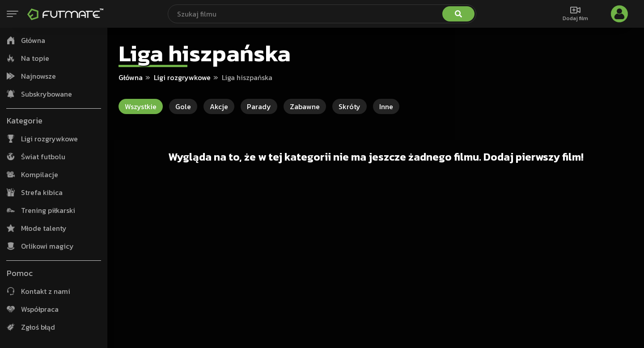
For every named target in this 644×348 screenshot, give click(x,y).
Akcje (219, 106)
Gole (183, 106)
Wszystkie (141, 106)
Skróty (350, 106)
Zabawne (305, 106)
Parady (259, 106)
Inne (386, 106)
